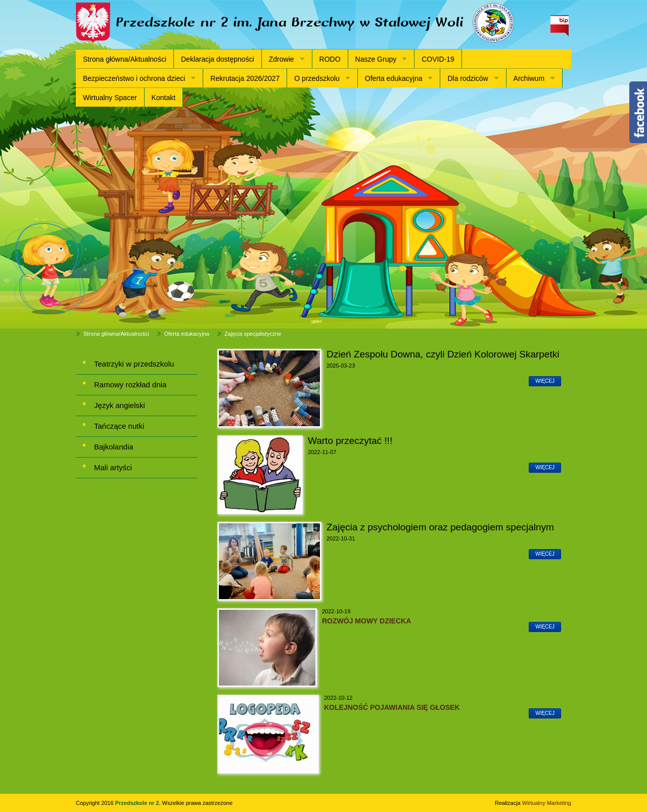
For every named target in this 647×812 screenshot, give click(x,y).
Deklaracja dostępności (218, 59)
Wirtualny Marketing (547, 803)
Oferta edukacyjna (394, 78)
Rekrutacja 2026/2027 (245, 78)
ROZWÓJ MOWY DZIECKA (367, 621)
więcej (545, 381)
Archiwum (529, 78)
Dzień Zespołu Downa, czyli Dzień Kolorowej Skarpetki (443, 354)
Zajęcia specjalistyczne (253, 334)
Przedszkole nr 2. (139, 803)
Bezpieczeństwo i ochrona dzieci (134, 78)
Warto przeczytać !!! (350, 441)
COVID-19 (438, 59)
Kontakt (164, 98)
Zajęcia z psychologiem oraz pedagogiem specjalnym (440, 527)
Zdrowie (282, 59)
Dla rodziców (468, 78)
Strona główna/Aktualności (125, 59)
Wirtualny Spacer (110, 98)
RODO (330, 59)
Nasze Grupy (376, 59)
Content (638, 112)
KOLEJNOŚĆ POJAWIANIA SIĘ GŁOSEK (392, 707)
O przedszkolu (317, 78)
